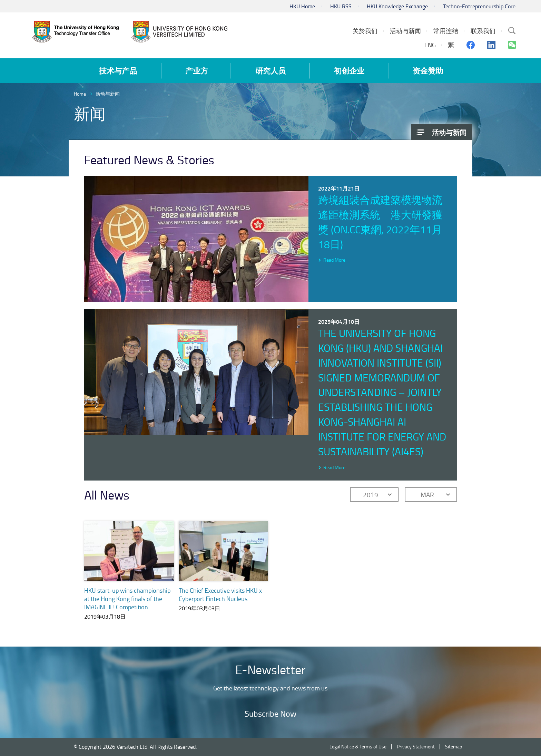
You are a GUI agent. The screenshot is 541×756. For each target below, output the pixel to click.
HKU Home (302, 6)
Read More (334, 260)
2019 (371, 495)
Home (80, 94)
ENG (430, 45)
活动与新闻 (108, 94)
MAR (427, 495)
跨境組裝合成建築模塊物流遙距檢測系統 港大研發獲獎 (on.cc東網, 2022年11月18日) (380, 222)
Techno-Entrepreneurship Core (479, 6)
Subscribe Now (270, 713)
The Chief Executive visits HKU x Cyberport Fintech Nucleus (220, 594)
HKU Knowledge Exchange (397, 6)
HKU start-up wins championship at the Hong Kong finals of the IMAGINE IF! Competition (127, 599)
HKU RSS (341, 6)
